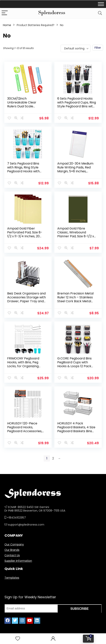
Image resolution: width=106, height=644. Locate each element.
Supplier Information (18, 557)
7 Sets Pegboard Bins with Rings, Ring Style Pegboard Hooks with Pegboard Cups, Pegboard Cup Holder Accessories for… (24, 173)
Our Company (14, 541)
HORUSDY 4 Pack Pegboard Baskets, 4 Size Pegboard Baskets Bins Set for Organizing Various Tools (76, 428)
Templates (12, 574)
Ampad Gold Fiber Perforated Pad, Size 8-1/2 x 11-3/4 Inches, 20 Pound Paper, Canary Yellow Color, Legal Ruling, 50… (25, 237)
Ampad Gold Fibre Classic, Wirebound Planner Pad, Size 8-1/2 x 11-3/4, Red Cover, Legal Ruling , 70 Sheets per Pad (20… (76, 237)
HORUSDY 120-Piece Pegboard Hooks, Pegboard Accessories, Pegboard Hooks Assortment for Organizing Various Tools (26, 430)
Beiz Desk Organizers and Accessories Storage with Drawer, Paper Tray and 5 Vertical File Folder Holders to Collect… (26, 299)
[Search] (100, 13)
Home (7, 25)
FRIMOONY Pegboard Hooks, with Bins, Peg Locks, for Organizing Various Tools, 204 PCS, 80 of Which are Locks (25, 364)
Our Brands (12, 546)
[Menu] (5, 13)
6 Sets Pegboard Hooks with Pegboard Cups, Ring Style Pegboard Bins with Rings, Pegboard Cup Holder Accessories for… (76, 108)
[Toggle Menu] (101, 4)
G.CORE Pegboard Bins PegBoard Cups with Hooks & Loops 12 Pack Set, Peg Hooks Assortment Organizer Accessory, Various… (75, 366)
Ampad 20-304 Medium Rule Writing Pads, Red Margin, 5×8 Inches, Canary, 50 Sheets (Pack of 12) (76, 171)
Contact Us (12, 552)
